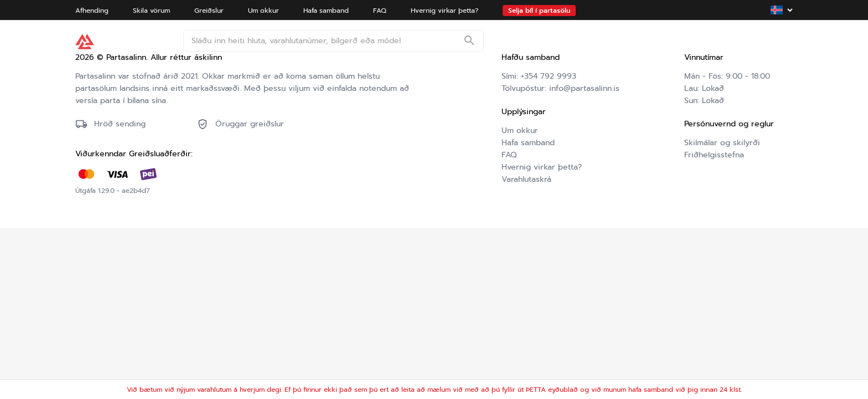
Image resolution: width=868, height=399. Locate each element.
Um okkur (520, 131)
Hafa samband (528, 143)
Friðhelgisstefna (714, 155)
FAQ (509, 155)
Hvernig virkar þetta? (542, 167)
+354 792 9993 (549, 76)
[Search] (469, 42)
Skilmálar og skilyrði (722, 143)
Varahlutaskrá (526, 179)
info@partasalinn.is (584, 88)
